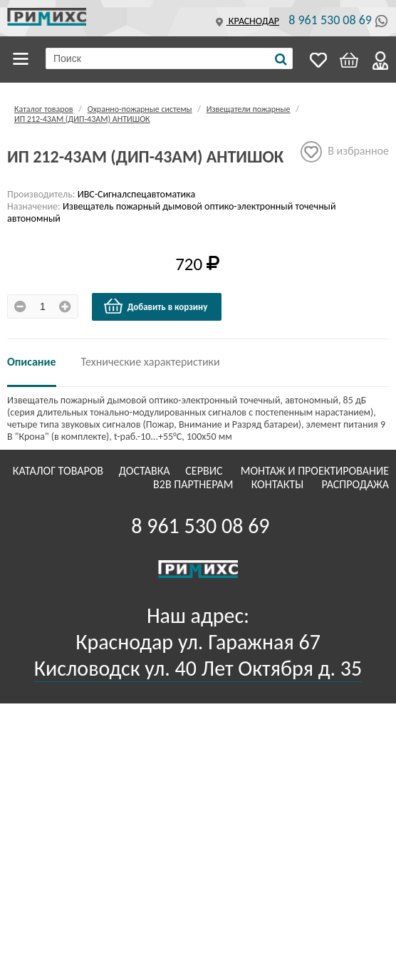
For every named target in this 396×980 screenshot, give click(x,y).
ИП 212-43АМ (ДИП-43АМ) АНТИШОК (82, 119)
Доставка (146, 471)
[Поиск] (281, 59)
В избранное (345, 152)
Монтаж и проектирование (315, 471)
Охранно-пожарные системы (140, 109)
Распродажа (355, 484)
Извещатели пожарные (249, 109)
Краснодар (246, 21)
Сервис (205, 471)
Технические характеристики (151, 362)
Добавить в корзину (155, 306)
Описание (32, 362)
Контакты (279, 484)
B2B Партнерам (194, 484)
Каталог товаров (23, 59)
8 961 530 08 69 (330, 20)
